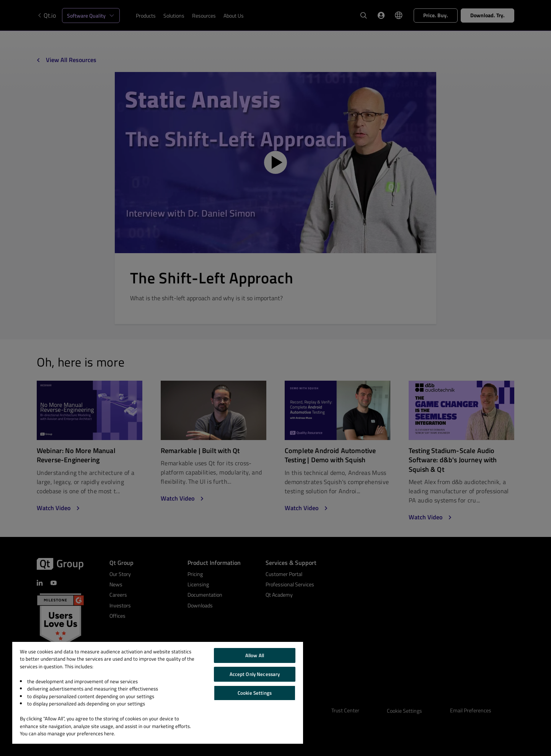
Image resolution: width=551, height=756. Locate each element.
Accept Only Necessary (255, 674)
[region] (158, 693)
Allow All (255, 655)
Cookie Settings (255, 693)
